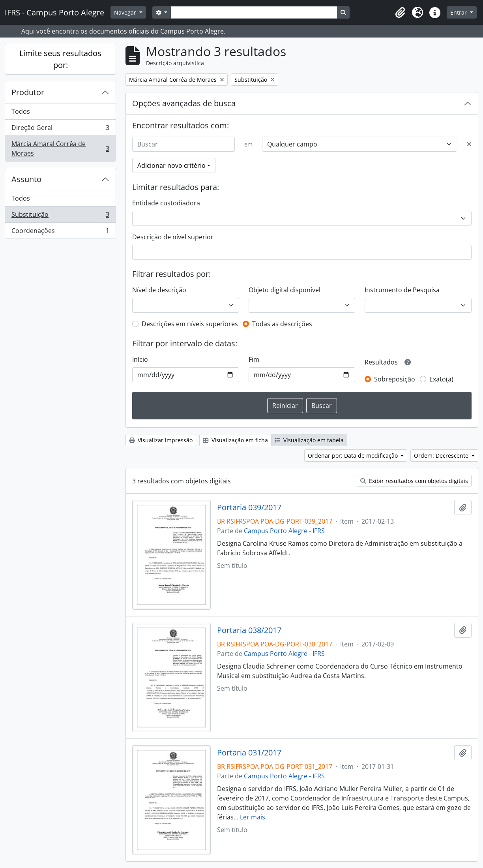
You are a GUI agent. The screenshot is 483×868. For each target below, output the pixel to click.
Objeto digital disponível (285, 290)
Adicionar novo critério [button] (171, 165)
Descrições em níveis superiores (190, 324)
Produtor (28, 92)
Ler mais (253, 817)
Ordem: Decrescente (442, 456)
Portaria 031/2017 (249, 753)
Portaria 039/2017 (249, 507)
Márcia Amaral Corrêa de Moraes (60, 148)
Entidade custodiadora (166, 203)
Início (140, 359)
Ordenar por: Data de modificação (354, 456)
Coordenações (60, 232)
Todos (21, 111)
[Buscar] (183, 144)
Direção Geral (60, 129)
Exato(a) (441, 379)
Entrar (459, 12)
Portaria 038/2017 (249, 630)
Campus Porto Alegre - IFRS (284, 531)
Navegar (126, 12)
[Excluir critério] (469, 144)
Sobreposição (395, 379)
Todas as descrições (282, 324)
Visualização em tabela (309, 440)
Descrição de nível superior (173, 237)
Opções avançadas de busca (184, 103)
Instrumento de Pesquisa (402, 290)
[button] (400, 13)
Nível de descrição (159, 290)
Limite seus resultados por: (60, 59)
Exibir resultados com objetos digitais (414, 481)
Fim (254, 359)
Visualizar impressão (161, 440)
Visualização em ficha (235, 440)
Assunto (26, 179)
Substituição (60, 216)
